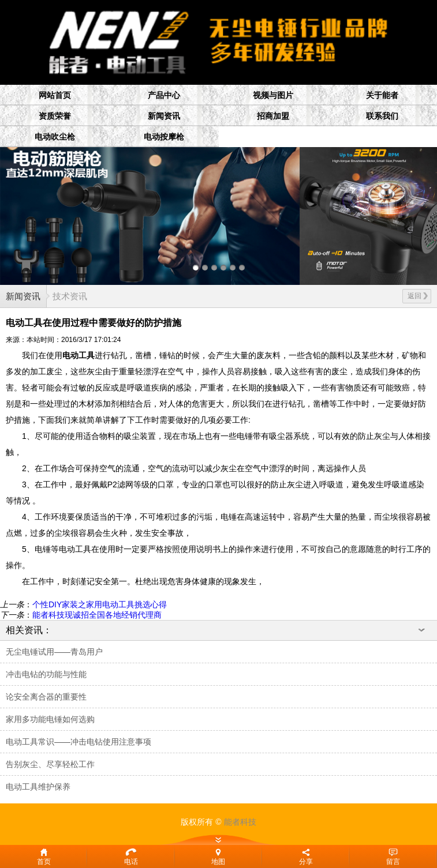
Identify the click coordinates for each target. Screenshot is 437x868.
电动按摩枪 (164, 137)
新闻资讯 (164, 116)
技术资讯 (70, 296)
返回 (418, 296)
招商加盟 (273, 116)
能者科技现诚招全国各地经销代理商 (97, 615)
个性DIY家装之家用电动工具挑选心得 (100, 604)
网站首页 (55, 95)
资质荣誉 (55, 116)
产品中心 (164, 95)
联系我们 (382, 116)
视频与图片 (273, 95)
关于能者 (382, 95)
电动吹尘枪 (55, 137)
